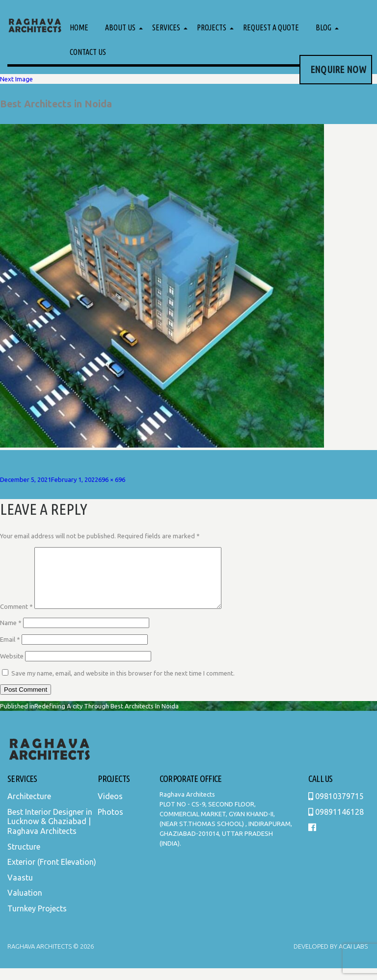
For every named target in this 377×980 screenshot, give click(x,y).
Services (166, 27)
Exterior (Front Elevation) (52, 874)
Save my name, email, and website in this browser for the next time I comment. (123, 685)
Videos (110, 808)
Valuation (25, 905)
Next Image (16, 79)
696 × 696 (112, 479)
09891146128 (336, 824)
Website (12, 668)
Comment (16, 618)
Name (11, 634)
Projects (212, 27)
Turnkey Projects (37, 920)
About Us (120, 27)
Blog (323, 27)
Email (10, 651)
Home (79, 27)
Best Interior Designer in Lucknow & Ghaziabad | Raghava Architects (50, 833)
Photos (110, 824)
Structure (24, 858)
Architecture (29, 808)
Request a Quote (271, 27)
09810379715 (336, 808)
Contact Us (88, 52)
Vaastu (20, 889)
